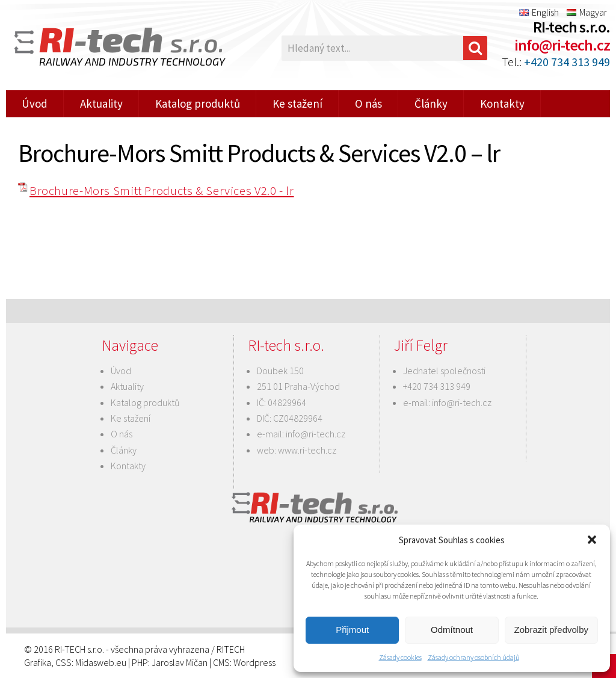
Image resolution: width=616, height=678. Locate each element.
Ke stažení (297, 103)
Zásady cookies (400, 657)
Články (431, 103)
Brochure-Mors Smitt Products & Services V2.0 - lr (162, 191)
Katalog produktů (198, 103)
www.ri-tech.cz (307, 450)
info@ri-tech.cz (562, 45)
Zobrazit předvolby (551, 630)
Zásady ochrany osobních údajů (473, 657)
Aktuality (101, 103)
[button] (592, 540)
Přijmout (352, 630)
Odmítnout (452, 630)
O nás (368, 103)
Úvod (35, 103)
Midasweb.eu (101, 662)
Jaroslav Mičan (180, 662)
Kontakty (502, 103)
